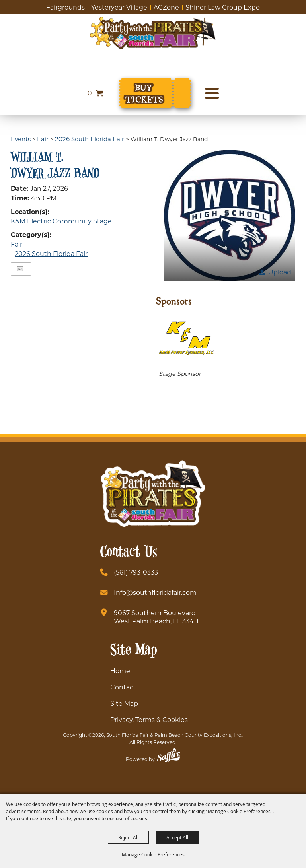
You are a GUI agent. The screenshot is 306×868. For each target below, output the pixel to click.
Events (21, 139)
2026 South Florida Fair (90, 139)
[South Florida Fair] (153, 33)
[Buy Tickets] (155, 93)
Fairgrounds (65, 7)
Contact (123, 687)
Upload (280, 272)
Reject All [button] (128, 837)
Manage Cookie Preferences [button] (153, 854)
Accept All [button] (177, 837)
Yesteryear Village (119, 7)
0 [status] (90, 93)
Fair (43, 139)
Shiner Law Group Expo (223, 7)
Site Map (124, 703)
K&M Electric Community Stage (61, 221)
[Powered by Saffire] (169, 756)
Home (120, 671)
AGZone (166, 7)
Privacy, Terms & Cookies (149, 719)
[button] (230, 216)
